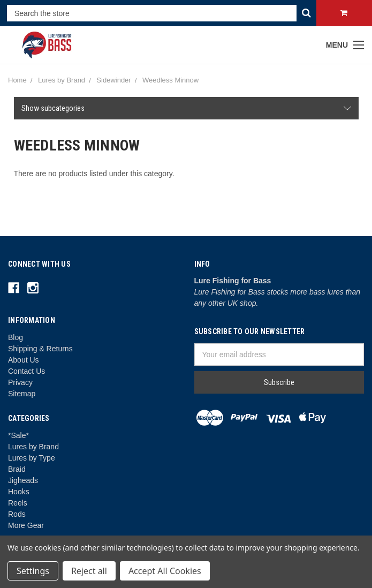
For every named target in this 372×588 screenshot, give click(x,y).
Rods (17, 514)
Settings (33, 571)
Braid (17, 469)
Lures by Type (32, 458)
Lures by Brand (33, 447)
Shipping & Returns (40, 349)
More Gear (26, 525)
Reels (18, 503)
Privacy (20, 382)
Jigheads (23, 480)
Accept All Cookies (165, 571)
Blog (16, 337)
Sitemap (22, 394)
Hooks (19, 492)
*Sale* (18, 435)
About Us (24, 360)
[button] (186, 108)
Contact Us (26, 371)
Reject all (89, 571)
